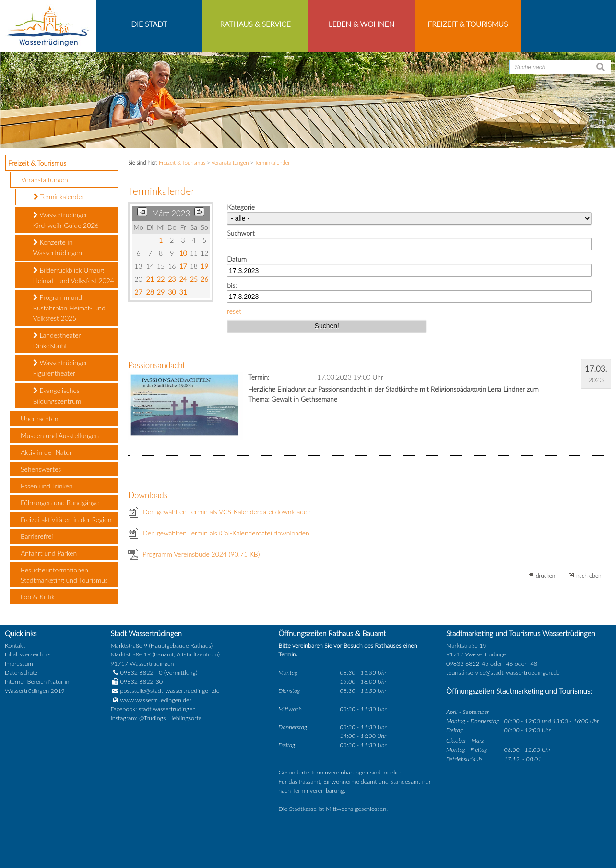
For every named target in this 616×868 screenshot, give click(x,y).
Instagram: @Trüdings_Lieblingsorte (156, 718)
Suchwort (241, 233)
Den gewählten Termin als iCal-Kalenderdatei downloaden (226, 533)
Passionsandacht (157, 365)
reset (234, 311)
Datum (237, 259)
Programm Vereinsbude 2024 (201, 554)
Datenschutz (21, 672)
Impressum (19, 663)
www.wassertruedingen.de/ (156, 700)
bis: (232, 285)
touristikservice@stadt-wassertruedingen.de (503, 672)
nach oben (589, 575)
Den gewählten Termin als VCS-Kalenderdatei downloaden (227, 512)
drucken (545, 575)
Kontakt (15, 646)
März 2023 (171, 213)
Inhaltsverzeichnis (28, 654)
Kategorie (241, 207)
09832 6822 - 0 (137, 672)
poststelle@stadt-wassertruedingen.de (170, 691)
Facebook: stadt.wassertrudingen (153, 709)
